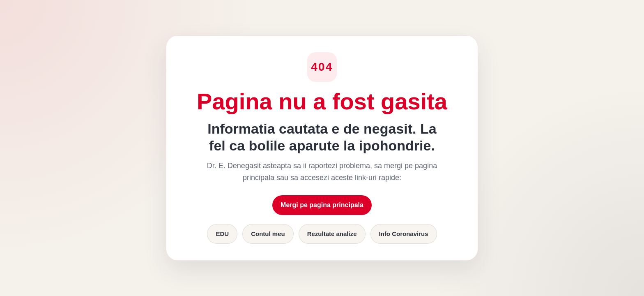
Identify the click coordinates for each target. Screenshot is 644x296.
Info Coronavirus (404, 234)
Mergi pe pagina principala (322, 205)
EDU (222, 234)
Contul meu (268, 234)
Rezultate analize (332, 234)
